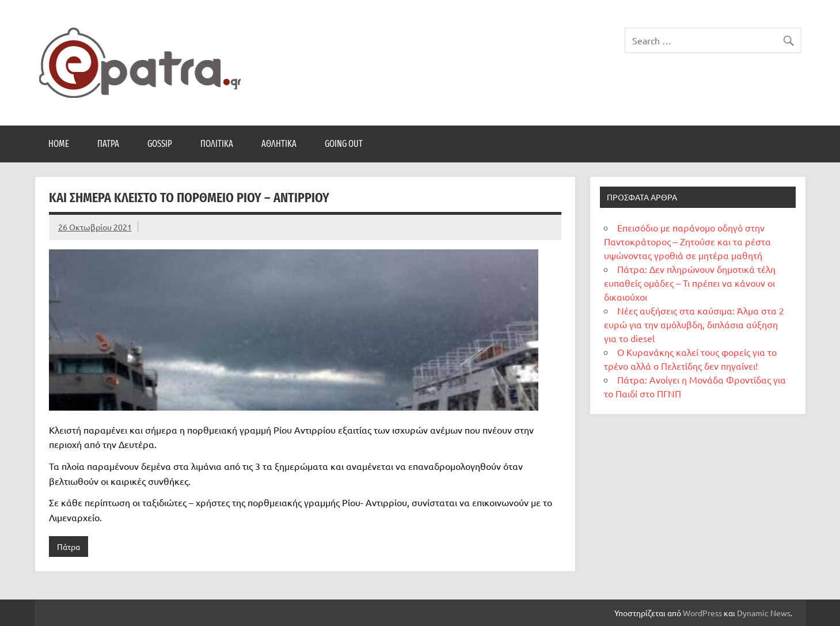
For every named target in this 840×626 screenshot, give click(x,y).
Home (59, 144)
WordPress (702, 613)
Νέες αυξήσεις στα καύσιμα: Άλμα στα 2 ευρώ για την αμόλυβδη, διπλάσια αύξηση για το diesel (694, 324)
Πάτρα (108, 144)
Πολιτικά (217, 144)
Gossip (160, 144)
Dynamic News (764, 613)
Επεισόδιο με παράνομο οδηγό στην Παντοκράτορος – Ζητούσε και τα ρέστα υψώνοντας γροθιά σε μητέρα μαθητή (687, 241)
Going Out (344, 144)
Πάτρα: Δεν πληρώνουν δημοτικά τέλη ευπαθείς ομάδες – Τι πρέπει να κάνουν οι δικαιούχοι (690, 283)
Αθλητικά (279, 144)
